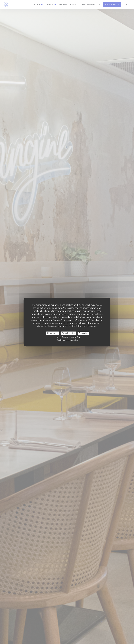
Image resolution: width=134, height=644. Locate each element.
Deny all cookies (68, 333)
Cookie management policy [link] (67, 340)
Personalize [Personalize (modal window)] (83, 333)
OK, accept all (52, 333)
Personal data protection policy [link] (68, 337)
